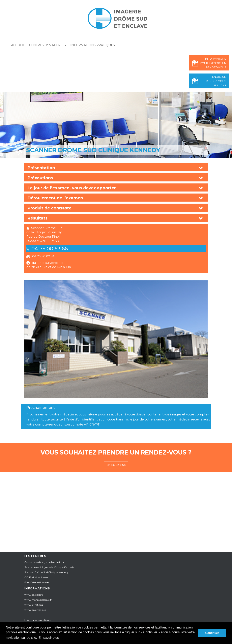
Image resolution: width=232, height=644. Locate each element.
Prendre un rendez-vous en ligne (216, 81)
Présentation (41, 168)
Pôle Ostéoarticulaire (36, 582)
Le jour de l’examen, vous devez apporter (72, 188)
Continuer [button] (212, 633)
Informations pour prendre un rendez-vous (213, 63)
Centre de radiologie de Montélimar (45, 562)
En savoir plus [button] (49, 638)
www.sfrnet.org (34, 605)
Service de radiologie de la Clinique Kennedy (49, 567)
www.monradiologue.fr (38, 600)
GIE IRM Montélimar (36, 577)
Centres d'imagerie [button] (48, 45)
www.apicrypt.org (35, 610)
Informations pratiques (93, 45)
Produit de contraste (49, 208)
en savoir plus (116, 465)
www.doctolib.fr (34, 595)
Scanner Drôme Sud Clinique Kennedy (46, 572)
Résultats (37, 218)
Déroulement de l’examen (55, 198)
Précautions (40, 178)
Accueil (18, 45)
